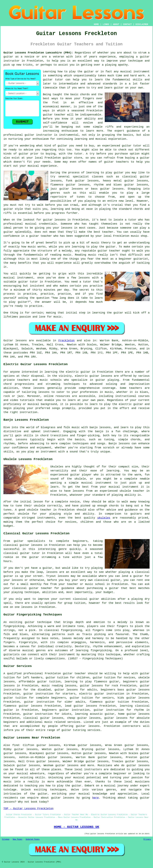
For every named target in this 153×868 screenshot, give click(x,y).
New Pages (18, 839)
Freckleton (66, 341)
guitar (48, 115)
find (15, 745)
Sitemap (6, 839)
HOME (96, 24)
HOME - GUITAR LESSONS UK (76, 827)
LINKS (106, 24)
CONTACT (127, 24)
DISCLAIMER (142, 24)
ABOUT (116, 24)
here (95, 798)
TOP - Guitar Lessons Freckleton (28, 809)
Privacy (147, 839)
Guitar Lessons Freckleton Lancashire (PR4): (38, 53)
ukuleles (104, 518)
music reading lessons (59, 686)
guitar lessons (54, 220)
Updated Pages (33, 839)
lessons (39, 388)
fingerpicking (14, 626)
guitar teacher (74, 674)
